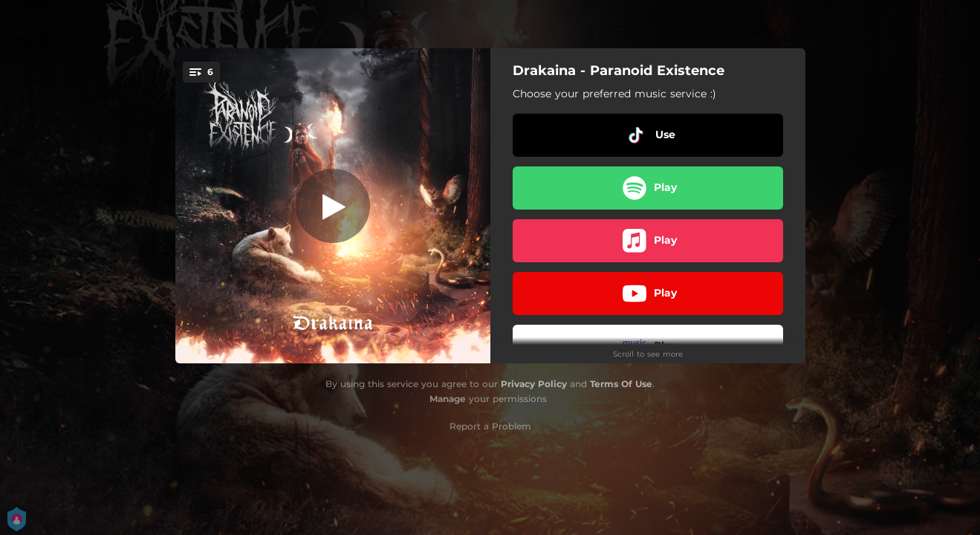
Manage (448, 399)
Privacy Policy (534, 384)
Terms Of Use (621, 384)
